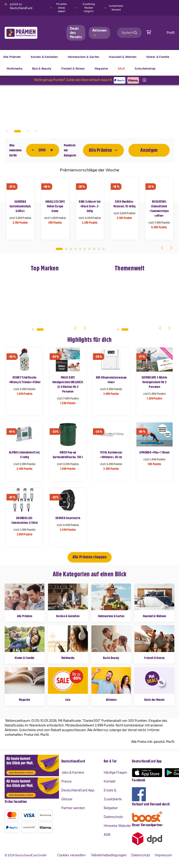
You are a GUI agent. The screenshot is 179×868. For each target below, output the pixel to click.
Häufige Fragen (115, 772)
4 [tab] (36, 131)
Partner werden (73, 808)
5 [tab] (80, 249)
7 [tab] (89, 249)
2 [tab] (17, 131)
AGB (107, 835)
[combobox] (129, 33)
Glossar (67, 799)
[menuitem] (44, 57)
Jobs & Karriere (73, 772)
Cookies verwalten (71, 855)
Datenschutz (141, 855)
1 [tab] (7, 131)
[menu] (89, 63)
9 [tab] (99, 249)
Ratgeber (111, 808)
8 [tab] (94, 249)
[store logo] (29, 33)
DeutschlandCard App (78, 790)
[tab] (83, 762)
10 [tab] (103, 249)
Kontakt (110, 781)
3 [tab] (28, 131)
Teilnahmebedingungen (109, 855)
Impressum (163, 855)
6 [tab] (85, 249)
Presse (66, 781)
